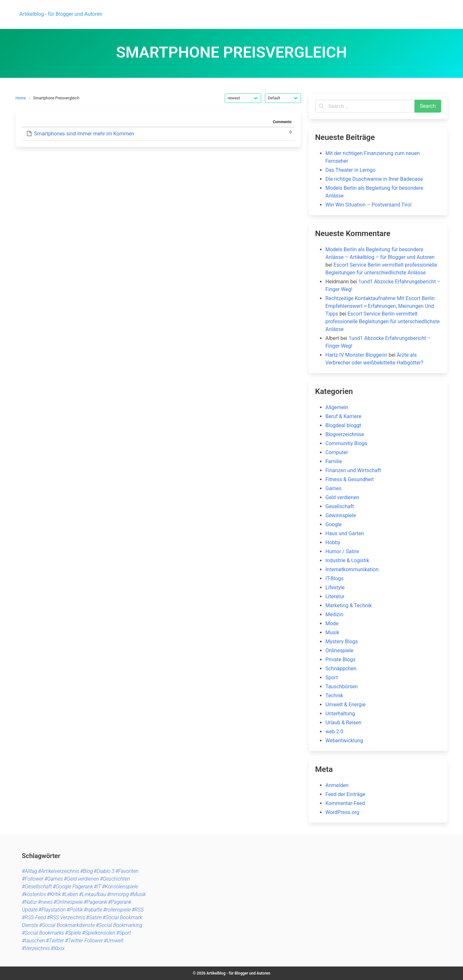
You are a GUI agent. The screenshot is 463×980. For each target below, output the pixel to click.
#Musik (138, 894)
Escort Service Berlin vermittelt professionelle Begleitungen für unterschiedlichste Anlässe (383, 321)
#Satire (94, 917)
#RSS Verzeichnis (66, 917)
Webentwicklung (344, 741)
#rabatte (93, 910)
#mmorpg (118, 894)
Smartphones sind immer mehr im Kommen (84, 134)
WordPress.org (342, 812)
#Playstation (52, 910)
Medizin (334, 614)
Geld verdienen (342, 497)
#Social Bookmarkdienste (67, 925)
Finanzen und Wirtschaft (353, 470)
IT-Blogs (335, 578)
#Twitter (55, 941)
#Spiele (73, 933)
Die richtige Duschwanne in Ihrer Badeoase (374, 179)
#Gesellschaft (37, 887)
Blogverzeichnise (345, 434)
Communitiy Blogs (346, 443)
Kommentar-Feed (345, 803)
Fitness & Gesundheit (350, 479)
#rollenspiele (117, 910)
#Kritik (54, 894)
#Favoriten (127, 871)
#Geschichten (115, 879)
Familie (334, 461)
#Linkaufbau (93, 894)
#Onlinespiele (68, 902)
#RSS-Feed (34, 917)
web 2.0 (334, 732)
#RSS (137, 910)
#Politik (75, 910)
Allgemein (337, 407)
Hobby (333, 542)
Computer (337, 452)
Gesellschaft (340, 506)
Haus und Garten (345, 533)
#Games (54, 879)
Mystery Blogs (342, 641)
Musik (332, 632)
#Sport (123, 933)
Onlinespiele (339, 650)
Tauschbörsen (342, 687)
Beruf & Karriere (343, 416)
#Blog (86, 871)
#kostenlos (34, 894)
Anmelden (337, 785)
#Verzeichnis (36, 948)
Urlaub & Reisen (343, 723)
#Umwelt (114, 941)
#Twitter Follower (84, 941)
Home (21, 98)
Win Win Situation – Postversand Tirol (368, 205)
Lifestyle (335, 587)
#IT (97, 887)
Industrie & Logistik (347, 560)
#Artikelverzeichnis (59, 871)
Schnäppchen (341, 669)
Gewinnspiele (341, 515)
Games (333, 488)
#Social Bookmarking (119, 925)
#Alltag (30, 871)
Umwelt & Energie (345, 705)
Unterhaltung (340, 714)
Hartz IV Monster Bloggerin (356, 355)
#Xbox (58, 948)
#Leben (70, 894)
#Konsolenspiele (120, 887)
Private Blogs (340, 659)
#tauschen (33, 941)
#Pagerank (95, 902)
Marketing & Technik (349, 605)
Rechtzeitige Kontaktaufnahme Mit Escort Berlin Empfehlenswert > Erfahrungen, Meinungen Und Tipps (380, 306)
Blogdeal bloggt (343, 425)
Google (334, 524)
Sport (332, 678)
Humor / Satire (342, 551)
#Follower (33, 879)
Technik (334, 696)
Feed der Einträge (345, 794)
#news (45, 902)
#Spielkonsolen (99, 933)
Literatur (335, 596)
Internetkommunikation (352, 569)
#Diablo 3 (104, 871)
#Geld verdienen (81, 879)
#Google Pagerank (73, 887)
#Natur (29, 902)
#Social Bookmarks (43, 933)
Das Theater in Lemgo (350, 170)
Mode (332, 623)
